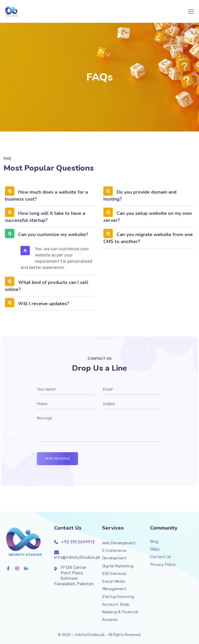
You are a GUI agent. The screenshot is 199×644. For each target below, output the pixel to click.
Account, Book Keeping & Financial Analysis (120, 612)
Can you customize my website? (53, 235)
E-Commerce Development (114, 554)
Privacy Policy (163, 565)
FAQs (155, 549)
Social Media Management (114, 585)
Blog (154, 541)
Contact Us (161, 557)
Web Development (119, 543)
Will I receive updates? (44, 304)
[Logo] (12, 11)
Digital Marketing (118, 566)
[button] (50, 197)
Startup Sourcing (118, 597)
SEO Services (114, 574)
